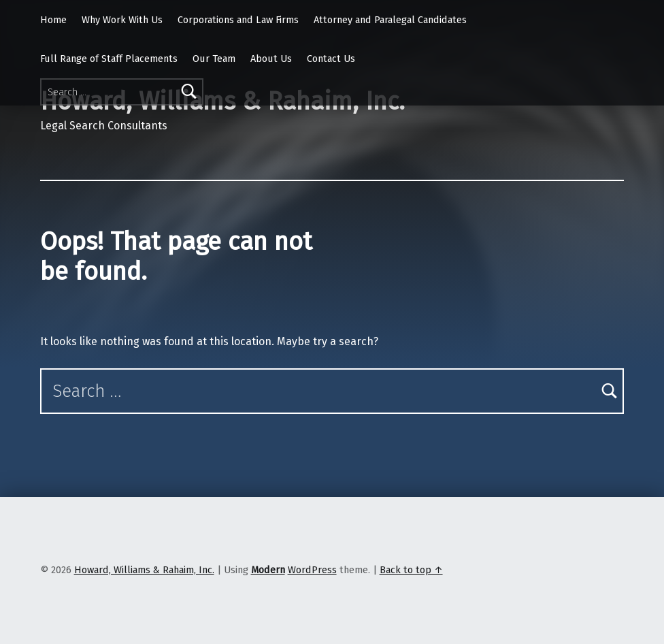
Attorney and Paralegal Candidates (390, 20)
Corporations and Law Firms (238, 20)
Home (53, 20)
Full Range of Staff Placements (109, 59)
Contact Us (331, 59)
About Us (271, 59)
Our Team (214, 59)
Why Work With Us (122, 20)
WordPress (312, 570)
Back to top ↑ (411, 570)
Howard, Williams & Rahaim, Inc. (144, 570)
